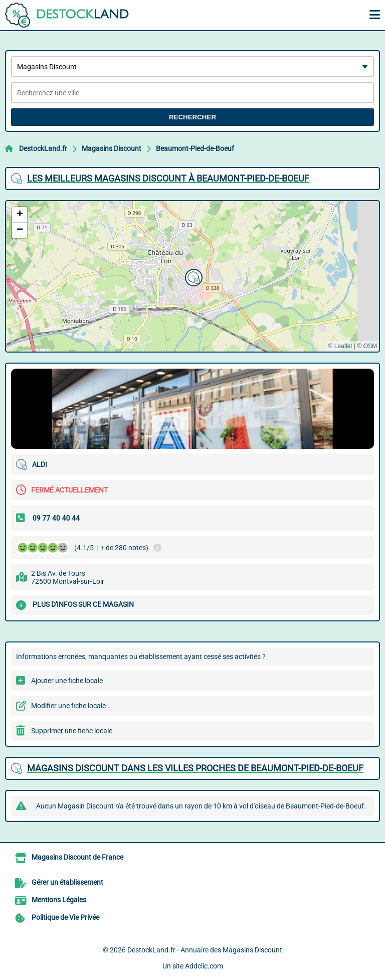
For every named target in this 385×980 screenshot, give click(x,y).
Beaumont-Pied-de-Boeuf (195, 148)
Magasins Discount (112, 148)
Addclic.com (204, 966)
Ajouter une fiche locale (67, 681)
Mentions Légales (59, 900)
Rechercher (192, 117)
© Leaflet (340, 346)
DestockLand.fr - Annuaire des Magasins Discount (205, 950)
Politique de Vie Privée (65, 917)
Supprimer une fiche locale (72, 731)
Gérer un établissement (67, 882)
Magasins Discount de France (77, 857)
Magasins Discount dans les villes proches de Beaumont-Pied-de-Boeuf (195, 768)
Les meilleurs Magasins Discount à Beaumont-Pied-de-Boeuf (168, 178)
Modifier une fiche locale (68, 706)
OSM (370, 346)
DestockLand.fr (43, 148)
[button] (192, 276)
